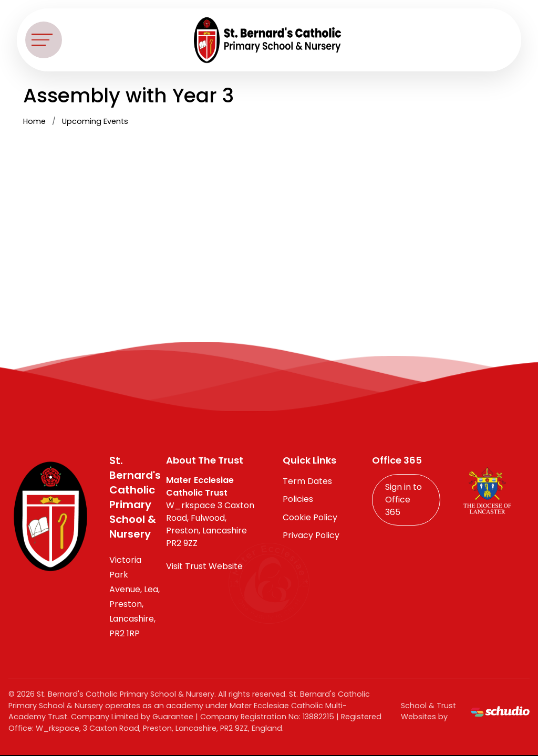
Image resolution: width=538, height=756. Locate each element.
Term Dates (307, 481)
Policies (298, 499)
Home (34, 121)
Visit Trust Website (204, 566)
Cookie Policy (310, 517)
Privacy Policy (311, 535)
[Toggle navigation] (44, 40)
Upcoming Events (95, 121)
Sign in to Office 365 (403, 500)
